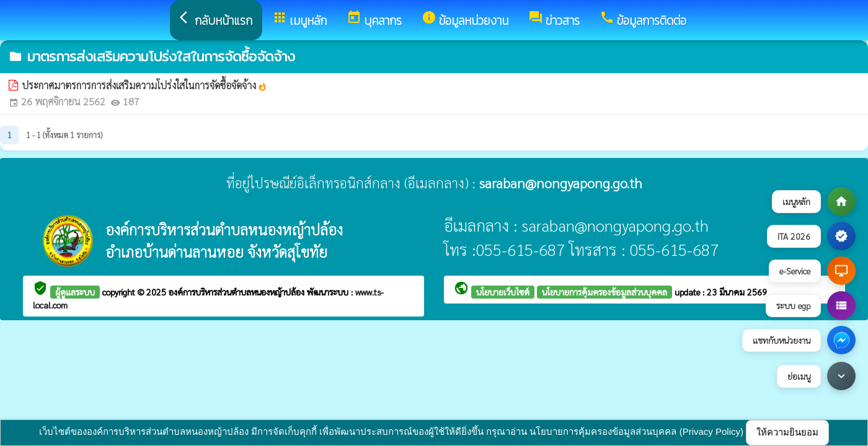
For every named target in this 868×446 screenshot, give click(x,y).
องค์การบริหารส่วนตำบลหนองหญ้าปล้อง (238, 292)
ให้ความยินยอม (787, 432)
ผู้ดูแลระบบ (75, 292)
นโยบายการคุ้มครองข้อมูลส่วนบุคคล (604, 292)
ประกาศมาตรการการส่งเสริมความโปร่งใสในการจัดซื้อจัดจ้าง (144, 85)
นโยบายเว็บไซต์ (503, 292)
